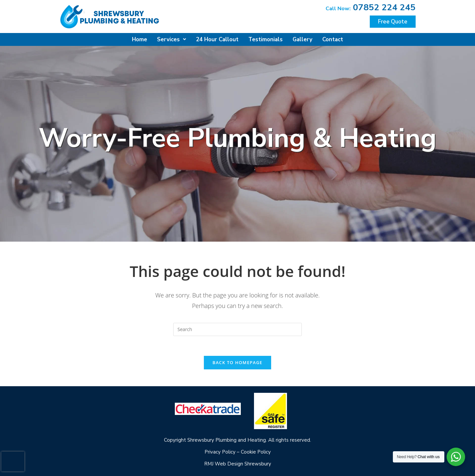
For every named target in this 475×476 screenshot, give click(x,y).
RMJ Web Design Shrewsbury (238, 463)
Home (139, 39)
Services (171, 39)
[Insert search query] (237, 329)
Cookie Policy (256, 452)
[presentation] (13, 461)
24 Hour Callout (217, 39)
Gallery (303, 39)
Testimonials (265, 39)
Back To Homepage (237, 362)
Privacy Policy (220, 452)
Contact (333, 39)
